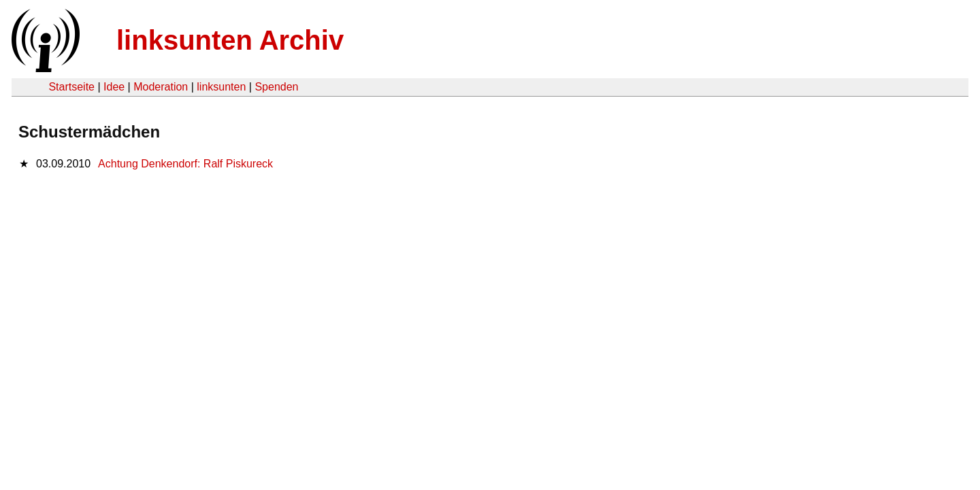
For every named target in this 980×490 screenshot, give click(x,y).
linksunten (221, 87)
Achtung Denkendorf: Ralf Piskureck (185, 164)
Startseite (71, 87)
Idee (114, 87)
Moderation (161, 87)
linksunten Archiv (230, 40)
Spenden (276, 87)
